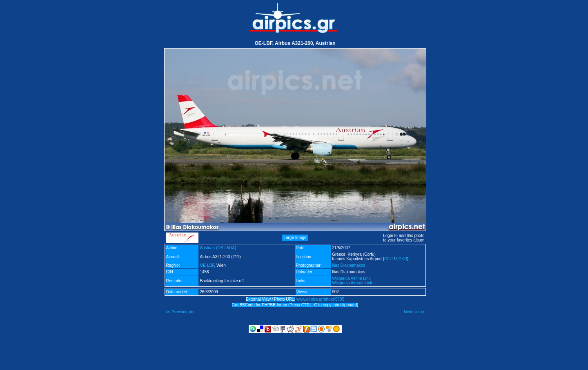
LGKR (402, 259)
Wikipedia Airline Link (351, 278)
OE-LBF (207, 265)
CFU (389, 259)
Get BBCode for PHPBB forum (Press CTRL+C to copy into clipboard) (295, 305)
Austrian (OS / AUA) (218, 248)
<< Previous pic (180, 312)
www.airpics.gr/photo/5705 (320, 299)
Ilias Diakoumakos (349, 265)
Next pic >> (414, 312)
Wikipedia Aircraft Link (352, 283)
